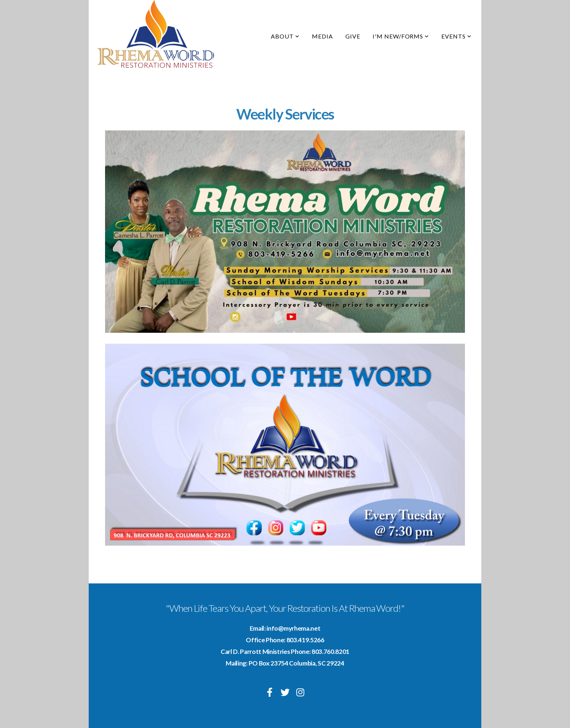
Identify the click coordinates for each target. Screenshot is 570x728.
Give (353, 36)
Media (322, 36)
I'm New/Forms (401, 36)
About (285, 36)
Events (456, 36)
